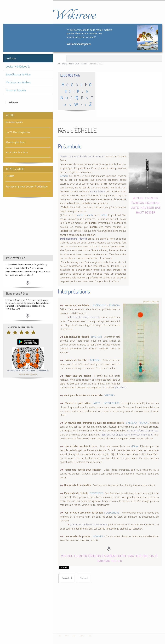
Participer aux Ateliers (18, 82)
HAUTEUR (147, 207)
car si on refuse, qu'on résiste (143, 431)
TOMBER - (96, 360)
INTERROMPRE (112, 403)
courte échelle (98, 192)
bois (90, 215)
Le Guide (11, 58)
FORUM (10, 176)
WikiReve (13, 102)
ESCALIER (152, 198)
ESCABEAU (153, 203)
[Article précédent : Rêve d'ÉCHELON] (67, 578)
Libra (32, 374)
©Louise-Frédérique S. (16, 371)
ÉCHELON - (115, 305)
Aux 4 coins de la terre (17, 152)
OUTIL (135, 207)
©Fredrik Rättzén (151, 302)
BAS (158, 207)
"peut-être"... (121, 388)
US (35, 374)
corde (80, 215)
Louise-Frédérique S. (18, 66)
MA (24, 374)
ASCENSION (99, 305)
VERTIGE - (110, 395)
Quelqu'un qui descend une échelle (89, 525)
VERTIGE (138, 198)
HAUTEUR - (97, 337)
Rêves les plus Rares (15, 142)
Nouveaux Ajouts (14, 122)
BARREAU (131, 423)
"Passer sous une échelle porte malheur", (82, 157)
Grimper (64, 176)
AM (27, 374)
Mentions (31, 371)
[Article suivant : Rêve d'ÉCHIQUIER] (84, 578)
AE (20, 374)
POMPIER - (100, 537)
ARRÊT (97, 403)
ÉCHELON (138, 203)
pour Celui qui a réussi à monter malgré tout (127, 435)
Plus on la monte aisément (85, 317)
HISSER (150, 212)
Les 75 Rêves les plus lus (18, 132)
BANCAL (144, 423)
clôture (135, 446)
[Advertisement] (28, 229)
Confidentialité (43, 371)
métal (103, 215)
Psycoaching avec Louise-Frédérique (27, 187)
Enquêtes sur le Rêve (18, 74)
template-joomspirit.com (164, 621)
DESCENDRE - (97, 493)
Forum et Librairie (16, 90)
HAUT (140, 212)
